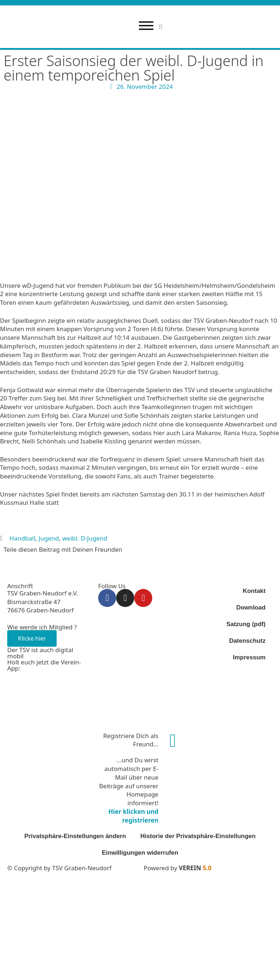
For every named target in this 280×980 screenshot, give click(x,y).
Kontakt (254, 591)
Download (251, 608)
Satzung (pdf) (246, 624)
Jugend (49, 538)
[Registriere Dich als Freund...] (173, 740)
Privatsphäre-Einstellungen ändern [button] (75, 836)
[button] (161, 27)
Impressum (249, 657)
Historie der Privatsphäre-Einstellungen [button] (198, 836)
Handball (22, 538)
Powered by (178, 868)
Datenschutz (247, 641)
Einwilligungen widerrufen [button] (140, 853)
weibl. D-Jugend (85, 538)
